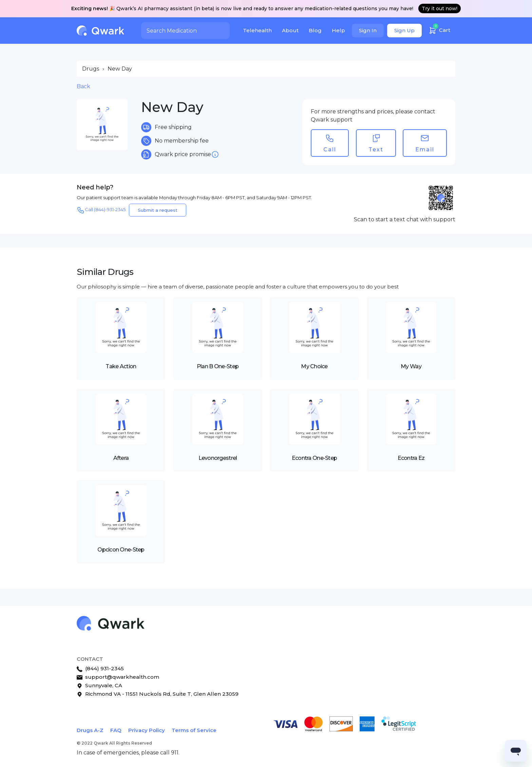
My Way (411, 366)
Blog (315, 30)
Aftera (121, 458)
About (290, 30)
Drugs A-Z (90, 730)
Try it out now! (440, 8)
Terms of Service (194, 730)
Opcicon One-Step (121, 550)
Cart (439, 29)
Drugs (91, 69)
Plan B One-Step (218, 366)
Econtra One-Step (314, 458)
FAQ (116, 730)
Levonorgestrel (218, 458)
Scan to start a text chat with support (405, 219)
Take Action (121, 366)
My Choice (314, 366)
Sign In (368, 30)
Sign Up (404, 30)
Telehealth (257, 30)
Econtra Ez (411, 458)
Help (338, 30)
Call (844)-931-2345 (101, 210)
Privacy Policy (147, 730)
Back (83, 86)
